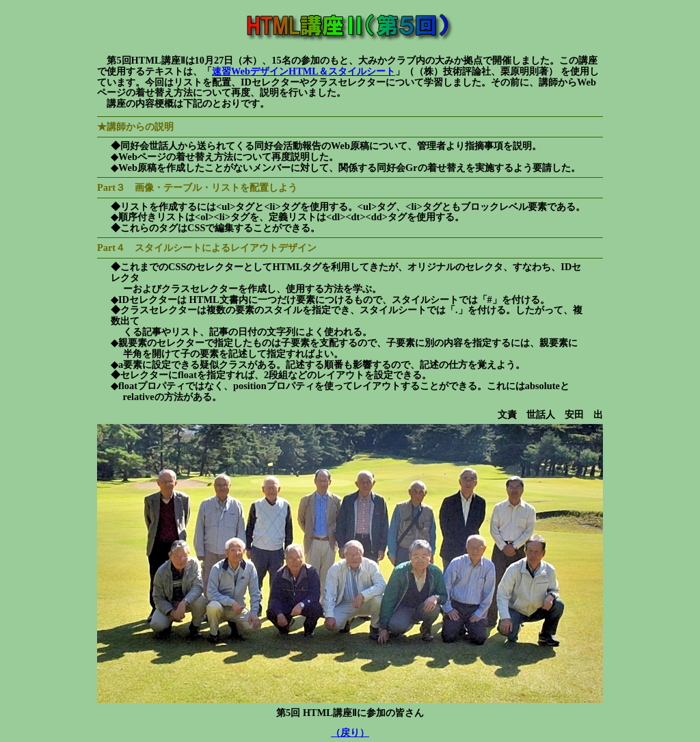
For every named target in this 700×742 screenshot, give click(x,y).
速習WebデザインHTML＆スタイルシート (304, 71)
